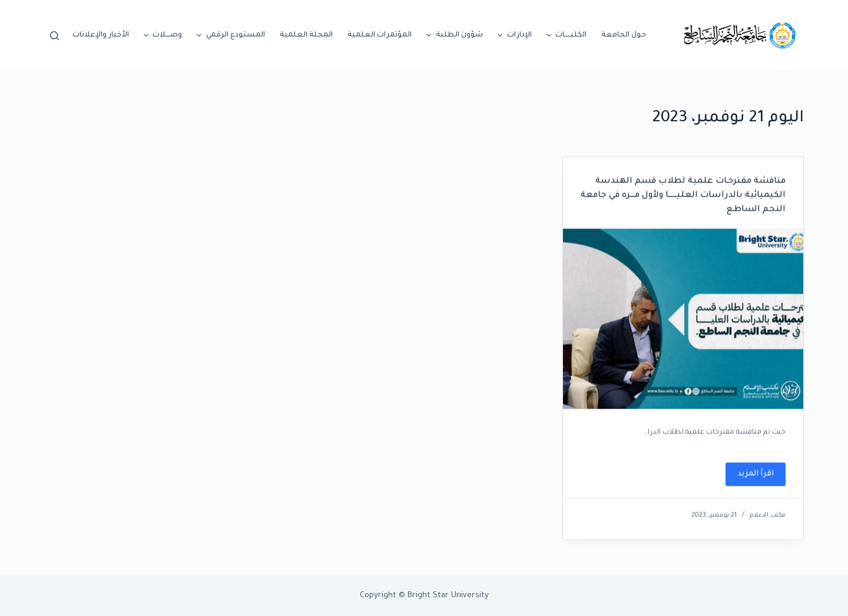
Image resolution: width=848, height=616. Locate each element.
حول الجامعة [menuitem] (624, 35)
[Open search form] (54, 36)
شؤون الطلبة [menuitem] (453, 35)
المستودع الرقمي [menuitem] (229, 35)
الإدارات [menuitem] (513, 35)
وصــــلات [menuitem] (162, 35)
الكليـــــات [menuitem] (565, 35)
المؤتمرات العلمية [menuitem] (380, 35)
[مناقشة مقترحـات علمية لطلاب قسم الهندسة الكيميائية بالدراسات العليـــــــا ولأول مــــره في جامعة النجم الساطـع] (683, 319)
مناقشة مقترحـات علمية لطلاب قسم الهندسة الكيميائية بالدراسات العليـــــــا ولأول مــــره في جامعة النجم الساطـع (683, 196)
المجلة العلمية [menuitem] (306, 35)
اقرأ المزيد (750, 478)
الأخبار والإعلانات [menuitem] (101, 35)
